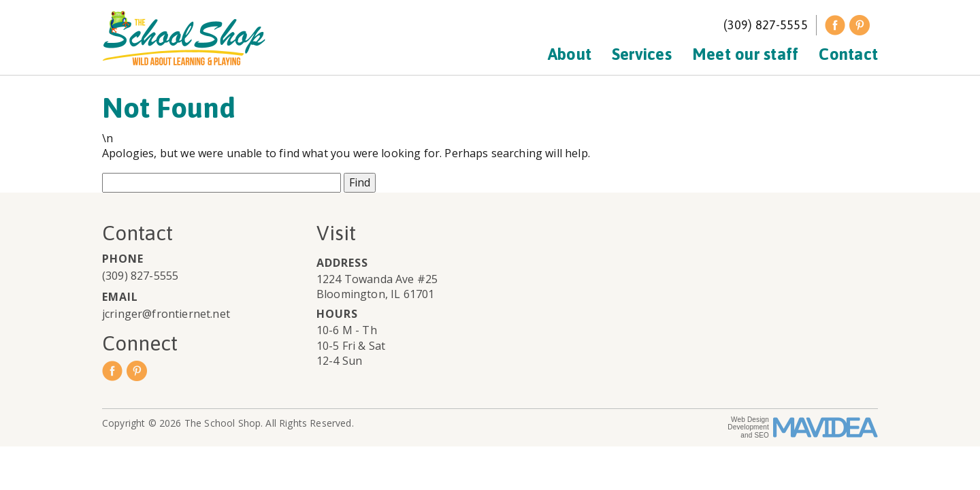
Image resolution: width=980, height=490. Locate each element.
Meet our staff (745, 54)
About (570, 54)
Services (642, 54)
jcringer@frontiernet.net (166, 314)
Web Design (750, 420)
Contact (848, 54)
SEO (762, 435)
